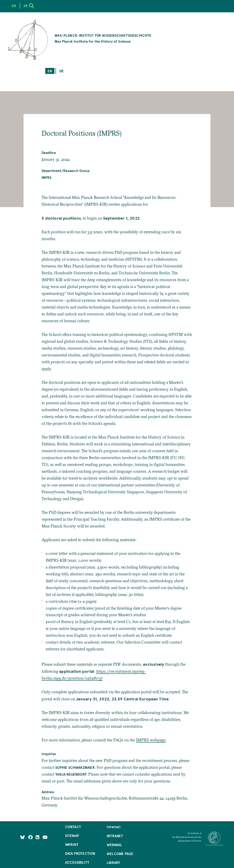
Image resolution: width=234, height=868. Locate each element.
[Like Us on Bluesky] (23, 837)
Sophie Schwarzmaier (75, 767)
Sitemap (72, 836)
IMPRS (47, 177)
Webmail (114, 845)
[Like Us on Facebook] (31, 837)
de (62, 71)
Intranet (115, 836)
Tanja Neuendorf (71, 774)
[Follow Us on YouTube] (45, 837)
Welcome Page (120, 854)
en (50, 71)
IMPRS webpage (151, 740)
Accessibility (77, 862)
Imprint (72, 844)
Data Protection (80, 853)
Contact (73, 827)
